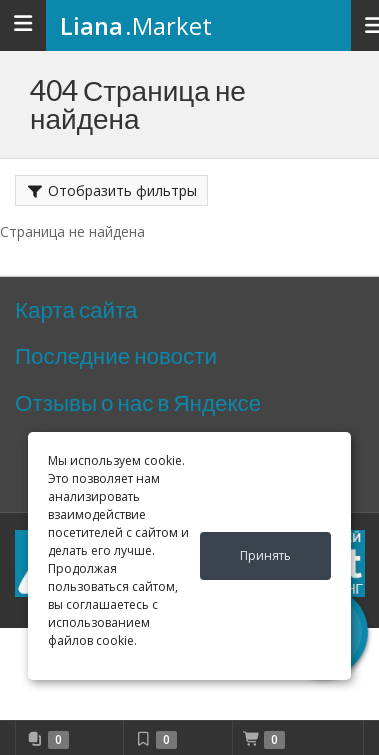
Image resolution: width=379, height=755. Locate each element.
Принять (265, 555)
